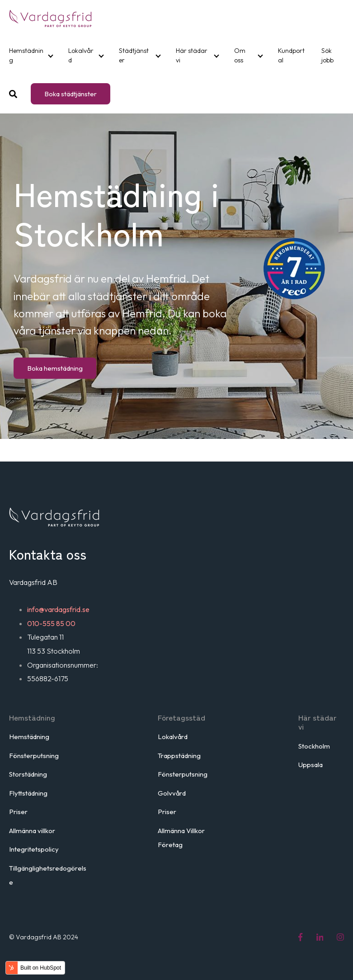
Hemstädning (26, 55)
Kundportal (291, 55)
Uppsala (311, 765)
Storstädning (28, 774)
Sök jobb (327, 55)
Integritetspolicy (34, 849)
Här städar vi (192, 55)
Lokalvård (81, 55)
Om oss (240, 55)
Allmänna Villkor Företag (181, 838)
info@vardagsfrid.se (58, 609)
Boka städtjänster (71, 94)
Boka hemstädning (55, 368)
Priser (18, 812)
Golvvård (172, 793)
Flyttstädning (28, 793)
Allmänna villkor (32, 831)
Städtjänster (134, 55)
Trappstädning (179, 756)
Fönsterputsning (34, 756)
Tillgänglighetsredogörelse (48, 875)
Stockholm (314, 746)
